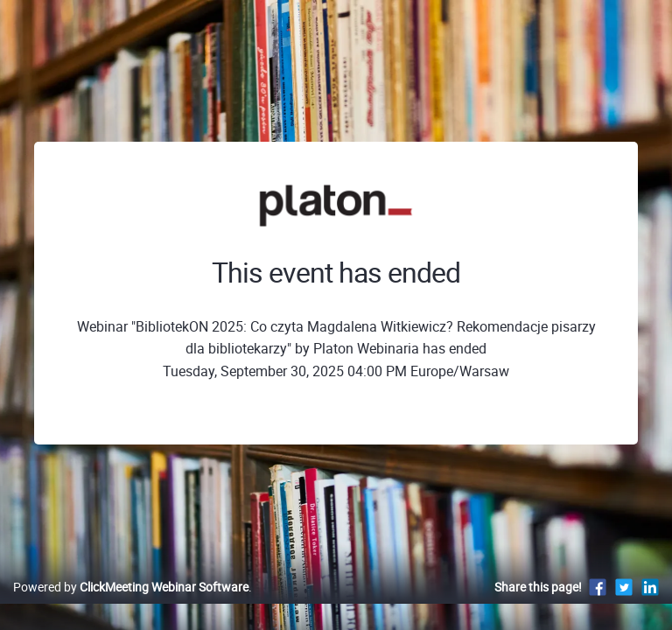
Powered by (131, 587)
